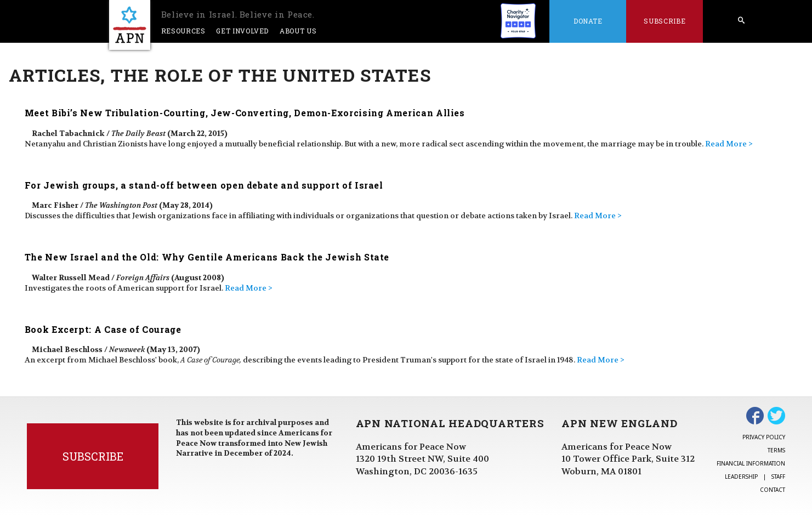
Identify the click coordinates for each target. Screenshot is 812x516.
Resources (183, 31)
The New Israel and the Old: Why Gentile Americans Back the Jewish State (207, 257)
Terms (776, 450)
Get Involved (242, 31)
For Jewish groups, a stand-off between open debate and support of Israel (204, 185)
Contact (773, 490)
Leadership (741, 477)
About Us (298, 31)
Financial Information (751, 463)
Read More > (729, 144)
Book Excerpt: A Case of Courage (103, 329)
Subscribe (665, 21)
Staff (778, 477)
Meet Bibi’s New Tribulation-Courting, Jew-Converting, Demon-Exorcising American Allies (245, 113)
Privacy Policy (764, 437)
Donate (588, 21)
